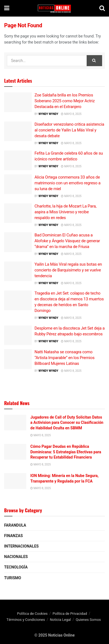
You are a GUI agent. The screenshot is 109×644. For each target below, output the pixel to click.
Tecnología (16, 567)
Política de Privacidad (70, 614)
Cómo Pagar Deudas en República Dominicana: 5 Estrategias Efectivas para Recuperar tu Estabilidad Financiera (66, 452)
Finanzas (14, 536)
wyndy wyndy (48, 114)
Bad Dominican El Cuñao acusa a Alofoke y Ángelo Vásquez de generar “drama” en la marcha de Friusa (67, 241)
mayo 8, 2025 (71, 114)
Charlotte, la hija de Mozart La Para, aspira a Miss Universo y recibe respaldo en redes (65, 212)
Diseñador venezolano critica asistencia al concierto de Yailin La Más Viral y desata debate (69, 130)
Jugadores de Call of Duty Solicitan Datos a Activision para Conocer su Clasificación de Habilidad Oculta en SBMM (67, 423)
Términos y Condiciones (26, 620)
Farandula (15, 525)
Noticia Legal (60, 620)
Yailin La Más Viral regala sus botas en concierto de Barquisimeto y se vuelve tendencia (68, 270)
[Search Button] (94, 61)
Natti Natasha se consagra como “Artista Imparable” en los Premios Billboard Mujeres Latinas (64, 358)
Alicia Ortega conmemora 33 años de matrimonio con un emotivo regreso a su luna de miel (67, 183)
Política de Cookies (32, 614)
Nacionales (16, 557)
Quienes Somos (88, 620)
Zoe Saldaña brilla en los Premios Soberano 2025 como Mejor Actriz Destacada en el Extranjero (65, 101)
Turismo (13, 578)
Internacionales (21, 546)
